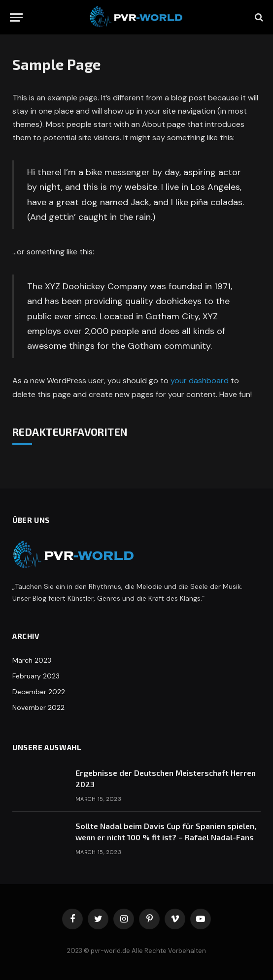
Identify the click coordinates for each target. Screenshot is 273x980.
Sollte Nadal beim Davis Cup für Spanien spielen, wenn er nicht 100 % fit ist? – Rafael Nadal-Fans (166, 831)
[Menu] (16, 17)
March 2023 (32, 660)
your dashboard (200, 381)
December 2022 (39, 692)
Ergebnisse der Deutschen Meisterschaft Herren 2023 (166, 778)
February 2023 (36, 676)
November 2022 (38, 707)
